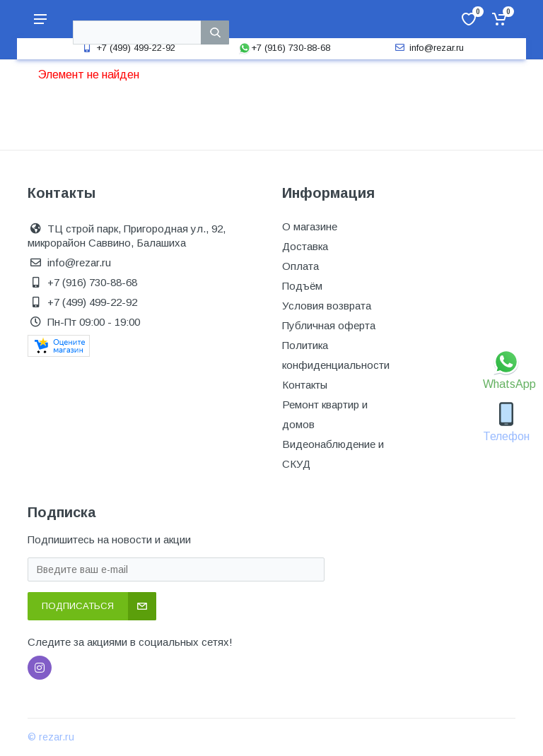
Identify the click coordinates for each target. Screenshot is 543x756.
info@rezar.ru (428, 48)
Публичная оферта (329, 325)
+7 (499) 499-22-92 (127, 48)
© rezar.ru (51, 737)
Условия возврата (327, 306)
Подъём (302, 286)
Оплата (300, 266)
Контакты (305, 385)
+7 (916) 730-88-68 (284, 48)
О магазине (310, 226)
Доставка (305, 246)
